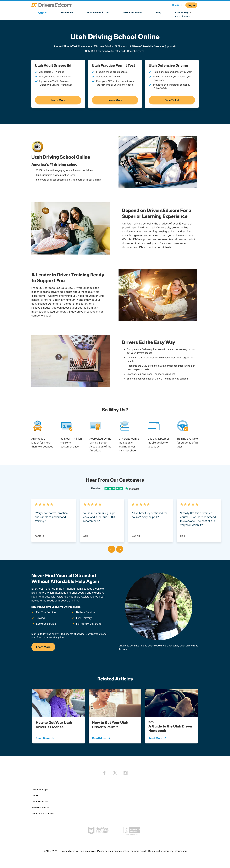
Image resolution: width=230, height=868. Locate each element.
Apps (178, 16)
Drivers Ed (67, 12)
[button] (111, 549)
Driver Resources (40, 801)
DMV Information (133, 12)
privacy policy (121, 851)
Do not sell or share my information (167, 851)
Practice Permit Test (98, 12)
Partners (186, 16)
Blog (159, 12)
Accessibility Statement (43, 813)
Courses (36, 795)
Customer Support (40, 789)
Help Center (178, 5)
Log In (191, 5)
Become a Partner (40, 807)
